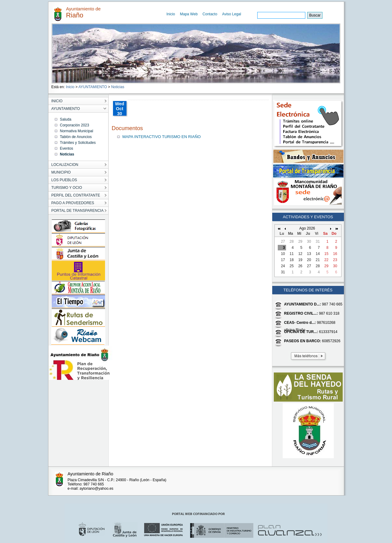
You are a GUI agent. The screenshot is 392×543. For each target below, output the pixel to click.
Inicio (171, 14)
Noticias (118, 87)
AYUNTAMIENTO (93, 87)
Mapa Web (189, 14)
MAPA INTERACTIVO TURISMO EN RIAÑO (162, 137)
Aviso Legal (232, 14)
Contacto (210, 14)
